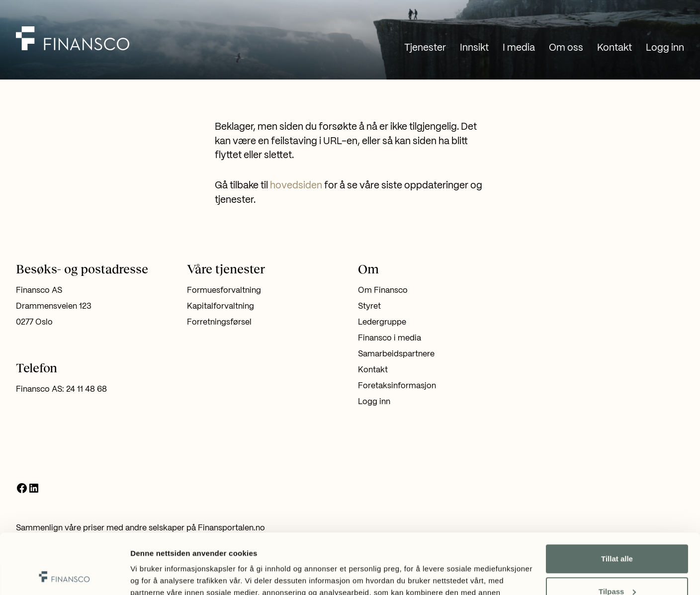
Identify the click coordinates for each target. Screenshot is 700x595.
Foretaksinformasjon (397, 386)
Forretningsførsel (219, 322)
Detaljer (144, 575)
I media (519, 48)
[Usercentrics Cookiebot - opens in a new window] (64, 576)
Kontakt (614, 48)
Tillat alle (617, 502)
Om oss (566, 48)
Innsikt (474, 48)
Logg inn (665, 48)
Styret (369, 306)
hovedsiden (296, 186)
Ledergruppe (382, 322)
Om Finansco (383, 291)
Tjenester (425, 48)
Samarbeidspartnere (396, 354)
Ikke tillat (617, 567)
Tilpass (617, 535)
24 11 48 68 (87, 389)
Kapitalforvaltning (220, 306)
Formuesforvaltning (224, 291)
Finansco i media (390, 338)
